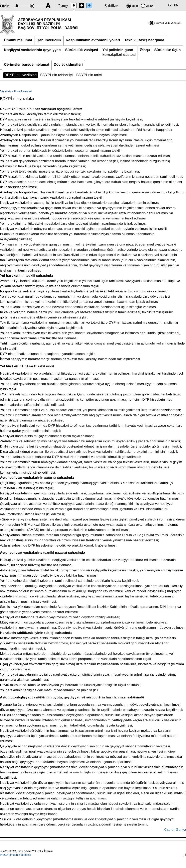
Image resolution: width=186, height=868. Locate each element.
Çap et (169, 830)
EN (176, 5)
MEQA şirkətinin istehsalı (16, 855)
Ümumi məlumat (23, 91)
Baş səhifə (6, 91)
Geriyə (181, 830)
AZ (169, 5)
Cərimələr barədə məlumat (27, 65)
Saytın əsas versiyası (169, 23)
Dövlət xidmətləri (68, 65)
